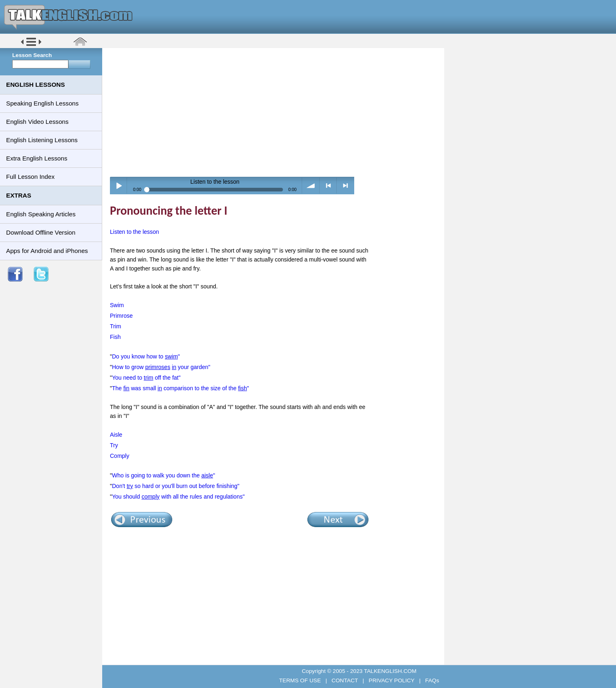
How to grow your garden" (161, 367)
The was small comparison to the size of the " (181, 388)
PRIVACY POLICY (392, 680)
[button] (31, 45)
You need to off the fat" (146, 378)
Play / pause (119, 186)
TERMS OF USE (300, 680)
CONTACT (345, 680)
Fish (115, 337)
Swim (117, 305)
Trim (115, 326)
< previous (328, 186)
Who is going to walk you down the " (163, 475)
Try (114, 445)
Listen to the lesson (135, 232)
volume (311, 186)
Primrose (121, 316)
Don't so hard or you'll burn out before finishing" (176, 486)
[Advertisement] (276, 112)
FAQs (432, 680)
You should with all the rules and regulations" (178, 497)
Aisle (116, 435)
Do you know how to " (146, 356)
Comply (119, 456)
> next (345, 186)
